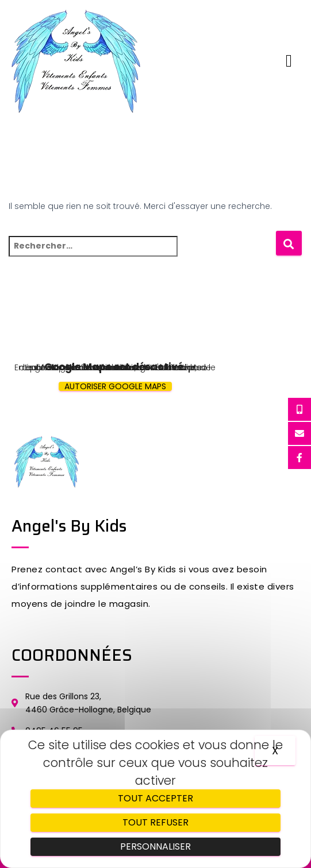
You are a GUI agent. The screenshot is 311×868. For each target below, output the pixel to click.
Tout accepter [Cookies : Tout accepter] (155, 798)
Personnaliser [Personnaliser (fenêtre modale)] (155, 846)
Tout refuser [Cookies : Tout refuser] (155, 822)
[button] (289, 61)
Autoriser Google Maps (115, 386)
